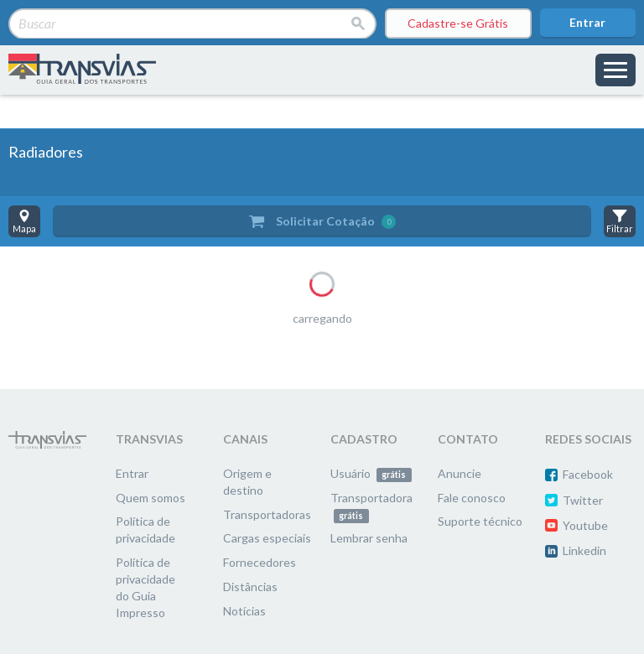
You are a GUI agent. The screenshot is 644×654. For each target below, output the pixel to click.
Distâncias (250, 587)
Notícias (244, 611)
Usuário (371, 473)
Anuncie (460, 473)
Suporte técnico (480, 521)
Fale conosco (472, 498)
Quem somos (151, 498)
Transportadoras (267, 514)
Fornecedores (260, 562)
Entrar (587, 22)
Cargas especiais (267, 538)
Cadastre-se (458, 23)
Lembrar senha (369, 538)
